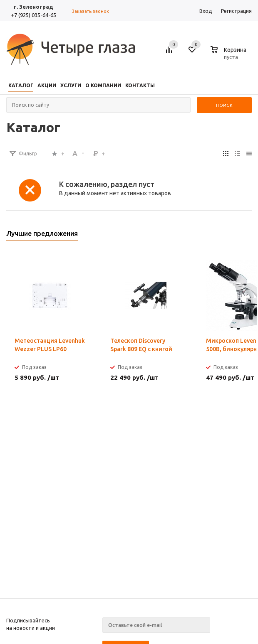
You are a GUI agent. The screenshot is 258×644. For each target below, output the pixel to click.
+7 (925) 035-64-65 (33, 15)
